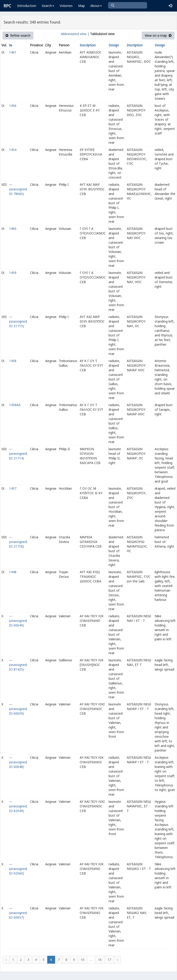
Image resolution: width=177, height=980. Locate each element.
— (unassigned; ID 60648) (18, 762)
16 (100, 960)
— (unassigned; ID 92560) (18, 869)
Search (48, 6)
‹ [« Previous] (6, 960)
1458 (13, 361)
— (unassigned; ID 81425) (18, 665)
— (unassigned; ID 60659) (18, 709)
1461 (13, 52)
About (96, 6)
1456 (13, 106)
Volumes (66, 6)
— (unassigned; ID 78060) (18, 189)
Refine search (18, 35)
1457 (13, 488)
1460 (13, 229)
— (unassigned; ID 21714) (18, 454)
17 (109, 960)
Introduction (27, 6)
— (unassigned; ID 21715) (18, 321)
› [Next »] (117, 960)
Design (114, 45)
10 (83, 960)
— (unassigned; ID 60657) (18, 913)
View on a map (158, 35)
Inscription (88, 45)
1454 (13, 150)
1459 (13, 273)
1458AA (15, 405)
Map (81, 6)
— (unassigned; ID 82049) (18, 806)
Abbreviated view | (75, 34)
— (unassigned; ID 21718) (18, 542)
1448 (13, 572)
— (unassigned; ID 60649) (18, 621)
